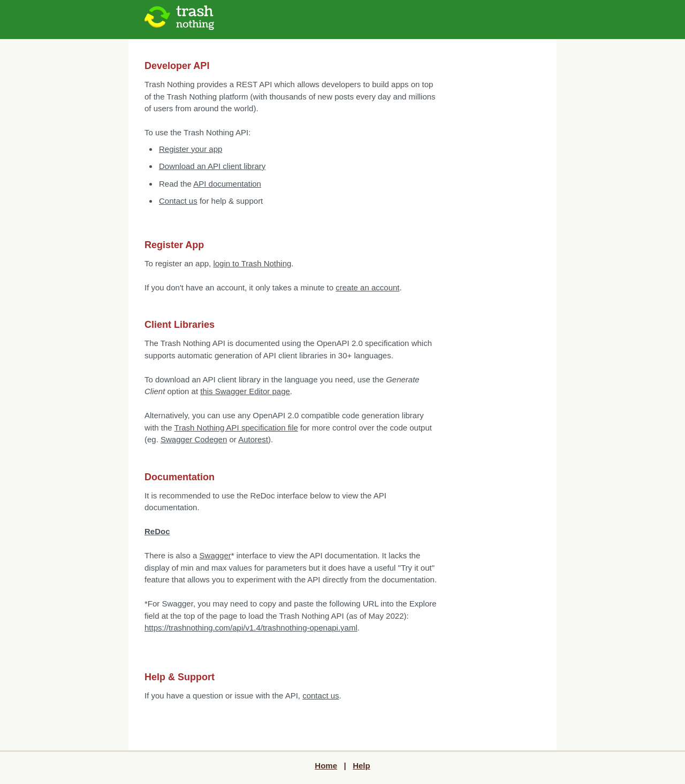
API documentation (227, 184)
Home (326, 766)
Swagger (215, 555)
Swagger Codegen (194, 439)
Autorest (253, 439)
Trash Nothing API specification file (236, 428)
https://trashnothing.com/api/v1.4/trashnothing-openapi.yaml (251, 628)
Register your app (191, 149)
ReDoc (157, 531)
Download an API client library (212, 166)
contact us (321, 695)
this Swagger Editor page (245, 391)
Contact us (178, 201)
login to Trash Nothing (252, 263)
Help (361, 766)
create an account (367, 287)
